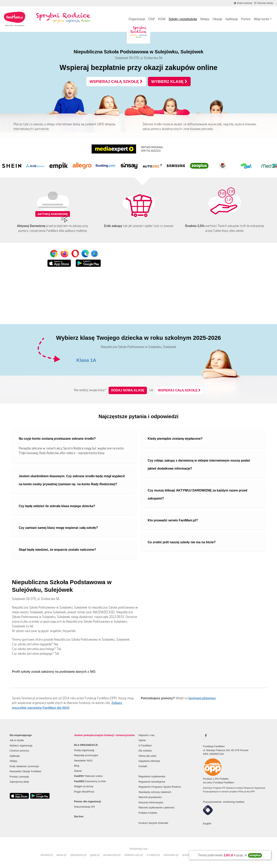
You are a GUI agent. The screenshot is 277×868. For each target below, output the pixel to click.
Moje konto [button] (262, 19)
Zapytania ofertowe (149, 761)
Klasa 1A (86, 360)
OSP (152, 19)
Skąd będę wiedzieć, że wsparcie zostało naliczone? (57, 550)
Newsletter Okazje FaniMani (25, 771)
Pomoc (246, 19)
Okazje (217, 19)
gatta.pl (95, 855)
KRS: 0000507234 (213, 754)
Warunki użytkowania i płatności (156, 807)
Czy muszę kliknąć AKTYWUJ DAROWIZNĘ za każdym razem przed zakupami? (197, 495)
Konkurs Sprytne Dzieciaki (153, 823)
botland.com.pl (134, 855)
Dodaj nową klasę (128, 390)
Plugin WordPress (84, 792)
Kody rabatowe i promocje (24, 766)
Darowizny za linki (90, 781)
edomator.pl (171, 855)
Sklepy (205, 19)
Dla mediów (145, 751)
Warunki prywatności (150, 797)
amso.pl (61, 855)
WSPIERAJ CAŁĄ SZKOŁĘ (116, 82)
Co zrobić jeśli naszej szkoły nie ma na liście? (182, 542)
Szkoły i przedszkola (183, 19)
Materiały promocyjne (86, 755)
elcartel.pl (46, 855)
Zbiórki (78, 771)
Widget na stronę (84, 786)
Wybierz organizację (21, 746)
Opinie (142, 740)
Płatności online (88, 776)
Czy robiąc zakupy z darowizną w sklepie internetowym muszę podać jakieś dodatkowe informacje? (199, 465)
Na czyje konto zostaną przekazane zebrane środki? (57, 439)
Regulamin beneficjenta (152, 782)
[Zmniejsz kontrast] (243, 3)
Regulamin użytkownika (152, 776)
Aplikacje (232, 19)
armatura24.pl (112, 855)
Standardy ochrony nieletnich (155, 792)
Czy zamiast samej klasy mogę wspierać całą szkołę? (58, 528)
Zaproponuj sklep (19, 782)
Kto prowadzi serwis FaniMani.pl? (173, 520)
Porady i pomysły (19, 777)
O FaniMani (145, 746)
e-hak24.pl (153, 855)
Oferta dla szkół (147, 756)
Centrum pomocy (19, 751)
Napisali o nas (147, 735)
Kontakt (143, 766)
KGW (162, 19)
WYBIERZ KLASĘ (169, 82)
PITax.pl (242, 792)
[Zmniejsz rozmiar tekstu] (264, 3)
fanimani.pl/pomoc (202, 698)
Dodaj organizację (84, 750)
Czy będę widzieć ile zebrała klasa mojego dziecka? (57, 506)
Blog (77, 766)
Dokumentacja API (84, 807)
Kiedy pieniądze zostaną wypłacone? (175, 439)
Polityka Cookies (148, 813)
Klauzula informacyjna (151, 802)
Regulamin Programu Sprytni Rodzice (160, 787)
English (207, 824)
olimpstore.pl (78, 855)
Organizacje (137, 19)
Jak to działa (17, 740)
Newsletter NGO (83, 761)
